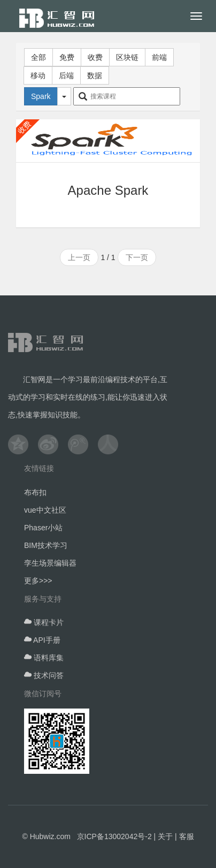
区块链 (127, 57)
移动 (38, 75)
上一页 (79, 257)
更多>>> (38, 581)
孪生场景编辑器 (50, 563)
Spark (41, 96)
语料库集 (44, 658)
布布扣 (35, 492)
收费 (95, 57)
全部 (38, 57)
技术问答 (44, 675)
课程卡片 (44, 622)
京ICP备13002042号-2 (114, 836)
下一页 (137, 257)
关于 (165, 836)
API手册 (42, 640)
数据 (95, 75)
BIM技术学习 (46, 545)
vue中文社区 (45, 510)
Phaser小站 (43, 528)
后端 (66, 75)
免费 (67, 57)
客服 (187, 836)
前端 (159, 57)
